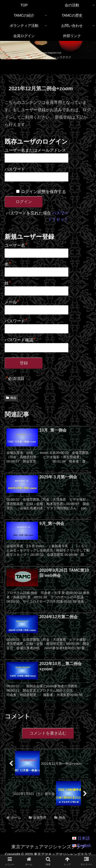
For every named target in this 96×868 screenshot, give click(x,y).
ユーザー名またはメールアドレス (35, 150)
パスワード (15, 169)
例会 (11, 398)
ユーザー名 (16, 245)
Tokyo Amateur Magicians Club (48, 53)
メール (12, 301)
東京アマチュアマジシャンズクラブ (48, 57)
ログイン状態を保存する (44, 192)
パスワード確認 (20, 339)
